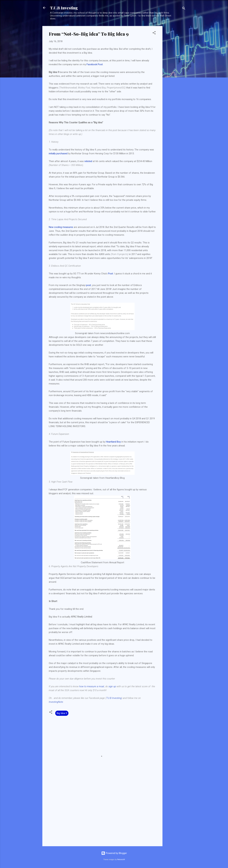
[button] (154, 33)
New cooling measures (61, 227)
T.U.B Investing (64, 8)
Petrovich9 (121, 860)
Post (111, 274)
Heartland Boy (113, 442)
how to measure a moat (92, 686)
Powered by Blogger (114, 853)
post (89, 285)
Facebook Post (95, 64)
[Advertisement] (175, 74)
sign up (112, 686)
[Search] (184, 9)
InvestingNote (56, 702)
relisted (88, 161)
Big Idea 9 (62, 713)
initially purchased (58, 153)
